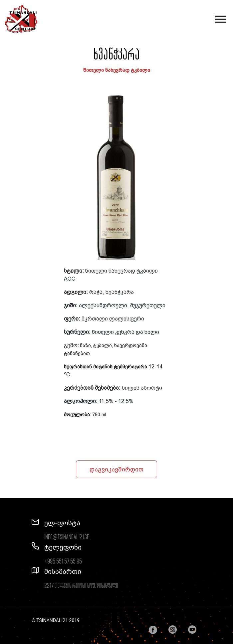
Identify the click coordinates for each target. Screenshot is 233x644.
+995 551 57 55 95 (63, 562)
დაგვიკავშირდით (116, 469)
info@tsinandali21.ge (67, 537)
